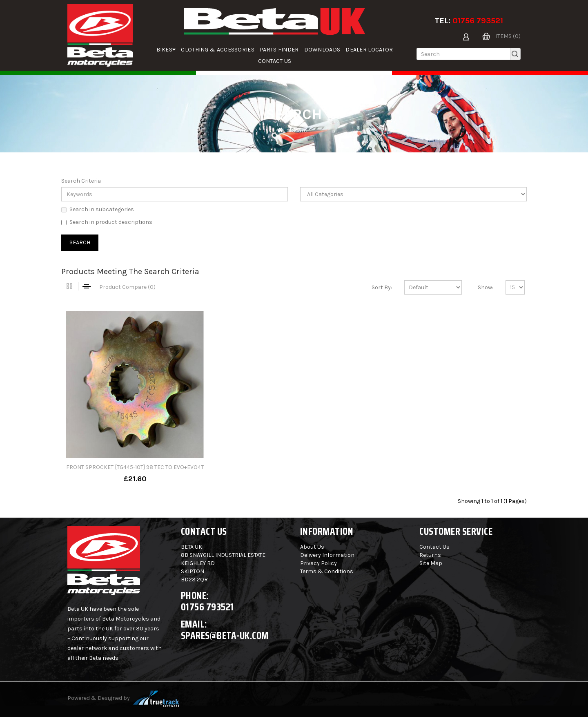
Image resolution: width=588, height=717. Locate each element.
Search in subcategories (98, 209)
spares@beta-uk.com (225, 635)
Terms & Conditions (327, 571)
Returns (430, 555)
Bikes (166, 50)
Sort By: (382, 287)
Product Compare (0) (127, 287)
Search (301, 131)
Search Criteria (81, 181)
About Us (312, 547)
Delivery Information (327, 555)
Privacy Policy (318, 563)
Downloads (322, 50)
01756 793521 (478, 21)
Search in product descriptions (107, 222)
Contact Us (275, 61)
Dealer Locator (369, 50)
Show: (486, 287)
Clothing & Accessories (218, 50)
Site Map (431, 563)
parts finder (279, 50)
